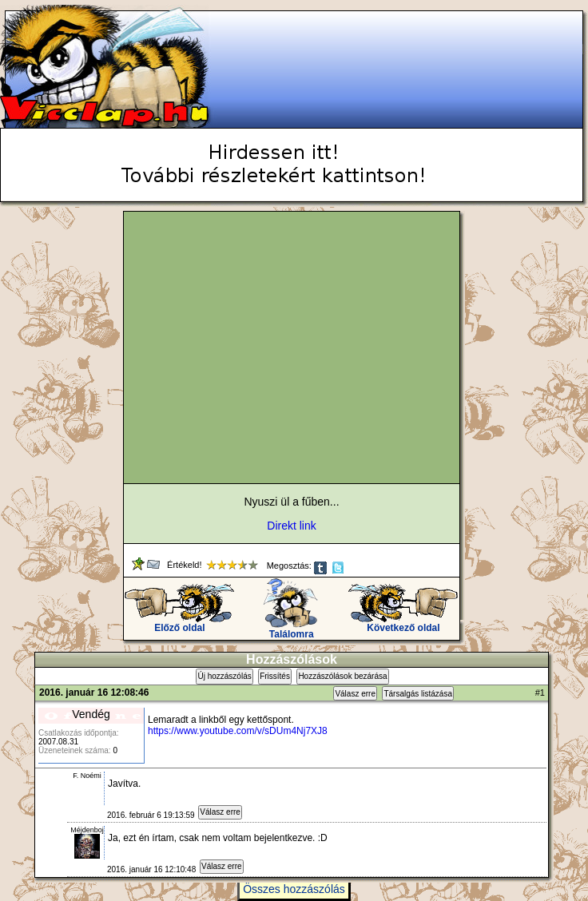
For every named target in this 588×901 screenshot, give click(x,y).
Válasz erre (355, 694)
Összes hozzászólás (294, 889)
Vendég (91, 714)
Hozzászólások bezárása (342, 676)
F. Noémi (87, 776)
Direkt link (291, 526)
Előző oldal (179, 623)
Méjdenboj (87, 830)
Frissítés (275, 676)
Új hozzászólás (224, 676)
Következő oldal (403, 623)
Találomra (291, 630)
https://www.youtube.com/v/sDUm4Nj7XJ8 (238, 731)
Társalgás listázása (418, 694)
